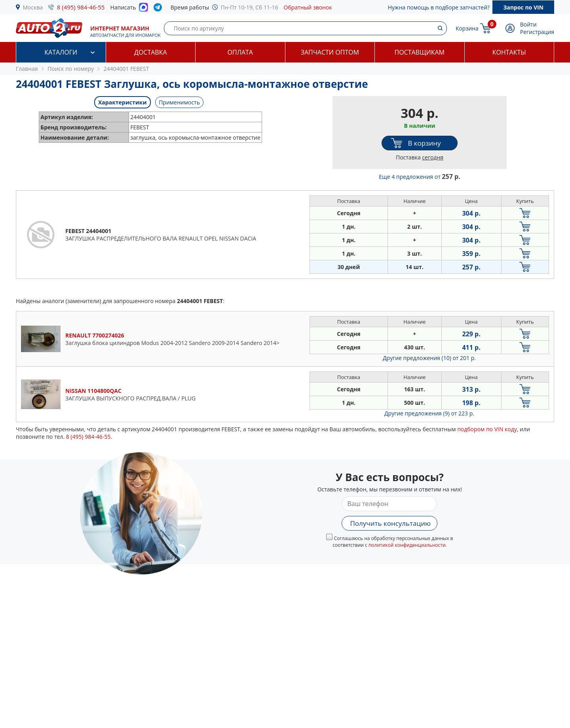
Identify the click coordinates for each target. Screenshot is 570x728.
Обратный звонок (308, 7)
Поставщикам (420, 52)
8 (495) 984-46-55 (81, 7)
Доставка (151, 52)
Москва (33, 7)
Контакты (509, 52)
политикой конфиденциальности (407, 545)
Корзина (467, 28)
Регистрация (537, 32)
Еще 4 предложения (419, 177)
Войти (528, 24)
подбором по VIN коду (487, 429)
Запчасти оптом (330, 52)
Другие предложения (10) (429, 358)
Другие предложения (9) (429, 413)
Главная (27, 69)
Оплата (240, 52)
